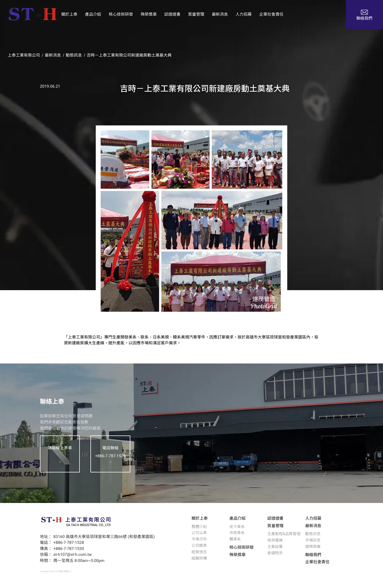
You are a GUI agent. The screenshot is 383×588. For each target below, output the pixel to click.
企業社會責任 (317, 562)
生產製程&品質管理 (284, 534)
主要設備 (275, 547)
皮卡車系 (237, 527)
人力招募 (313, 518)
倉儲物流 (275, 553)
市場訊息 (313, 540)
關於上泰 (200, 518)
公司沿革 (199, 533)
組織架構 (199, 558)
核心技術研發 (242, 547)
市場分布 (199, 539)
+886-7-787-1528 (69, 543)
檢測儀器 (275, 540)
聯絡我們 (313, 555)
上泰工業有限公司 (24, 55)
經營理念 (199, 552)
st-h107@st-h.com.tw (73, 555)
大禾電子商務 (62, 571)
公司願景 (199, 546)
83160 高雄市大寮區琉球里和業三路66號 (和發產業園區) (104, 537)
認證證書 (275, 518)
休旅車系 (237, 533)
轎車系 (235, 539)
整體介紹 (199, 527)
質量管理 (275, 526)
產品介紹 (238, 518)
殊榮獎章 (238, 555)
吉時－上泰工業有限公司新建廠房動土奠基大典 (129, 55)
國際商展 (313, 547)
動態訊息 (74, 55)
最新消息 (53, 55)
